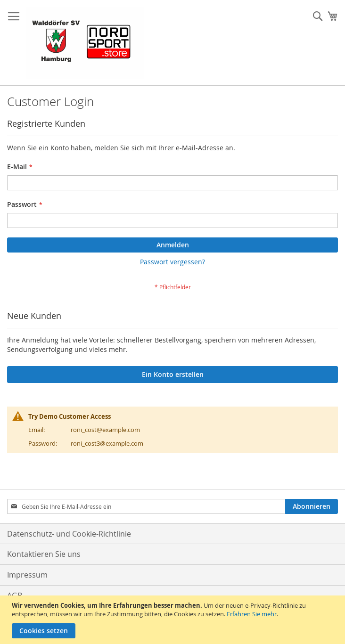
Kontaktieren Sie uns (44, 554)
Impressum (27, 575)
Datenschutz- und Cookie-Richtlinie (69, 534)
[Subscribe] (312, 506)
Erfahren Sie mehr (252, 614)
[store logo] (85, 43)
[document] (174, 620)
